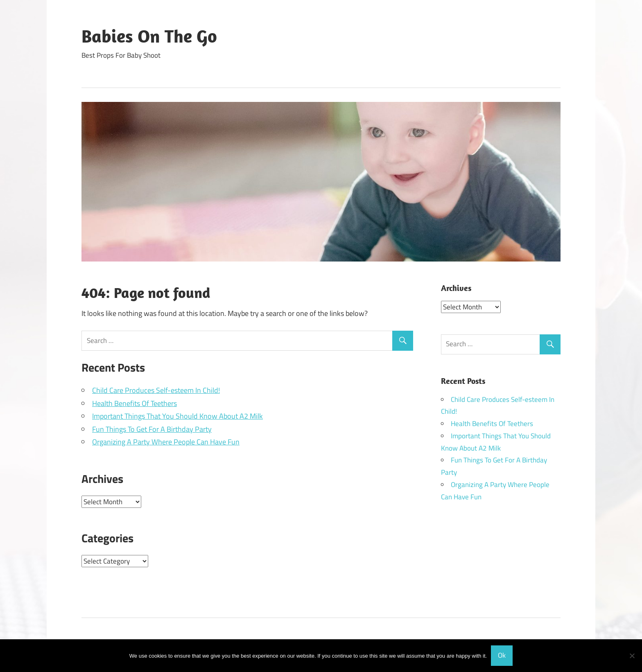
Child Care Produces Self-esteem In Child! (156, 390)
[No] (632, 656)
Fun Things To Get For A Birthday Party (152, 429)
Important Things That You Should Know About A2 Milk (177, 416)
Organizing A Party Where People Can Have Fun (166, 442)
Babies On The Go (149, 36)
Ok (502, 655)
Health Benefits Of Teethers (135, 403)
